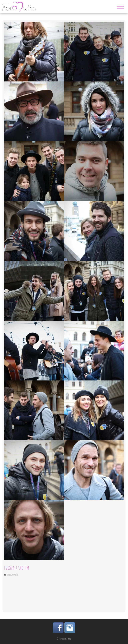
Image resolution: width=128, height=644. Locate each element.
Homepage (15, 575)
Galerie (9, 575)
